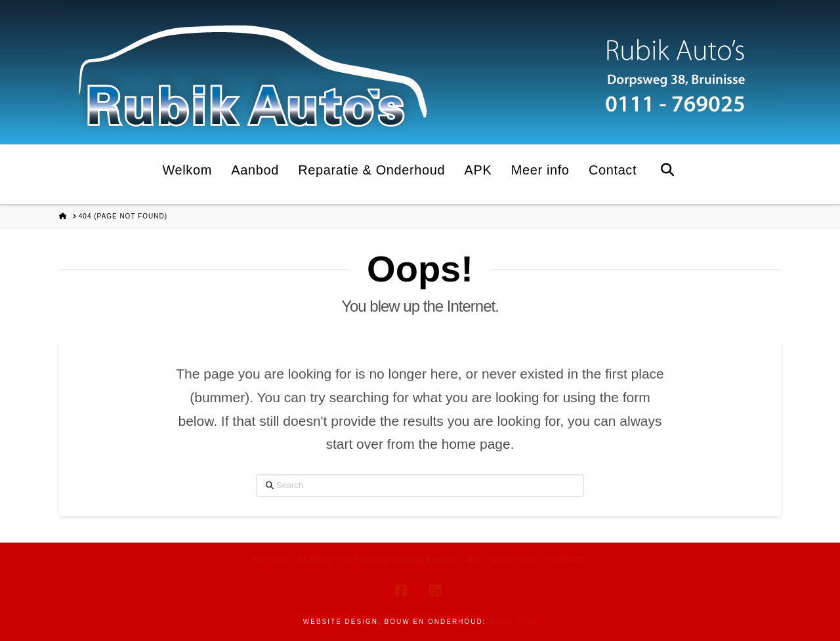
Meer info (514, 560)
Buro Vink (513, 622)
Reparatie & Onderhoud (399, 560)
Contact (568, 560)
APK (474, 560)
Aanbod (316, 560)
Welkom (271, 560)
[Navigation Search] (667, 175)
